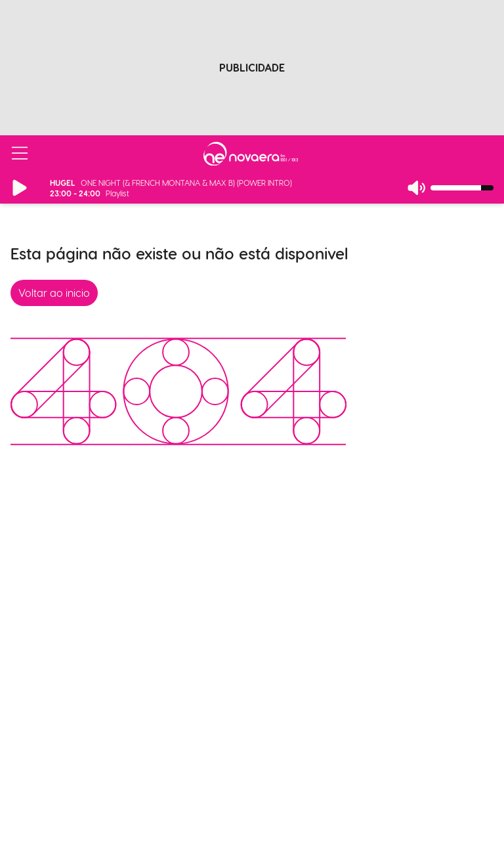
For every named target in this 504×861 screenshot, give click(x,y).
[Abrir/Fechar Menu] (20, 154)
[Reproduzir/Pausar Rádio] (20, 188)
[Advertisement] (252, 61)
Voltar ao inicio (54, 293)
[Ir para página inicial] (251, 154)
